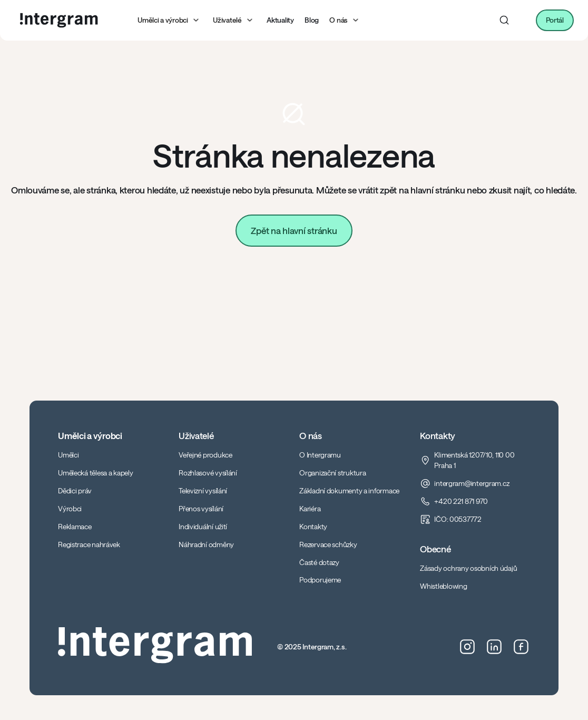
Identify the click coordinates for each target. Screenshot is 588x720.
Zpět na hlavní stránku (294, 230)
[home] (59, 20)
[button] (170, 20)
